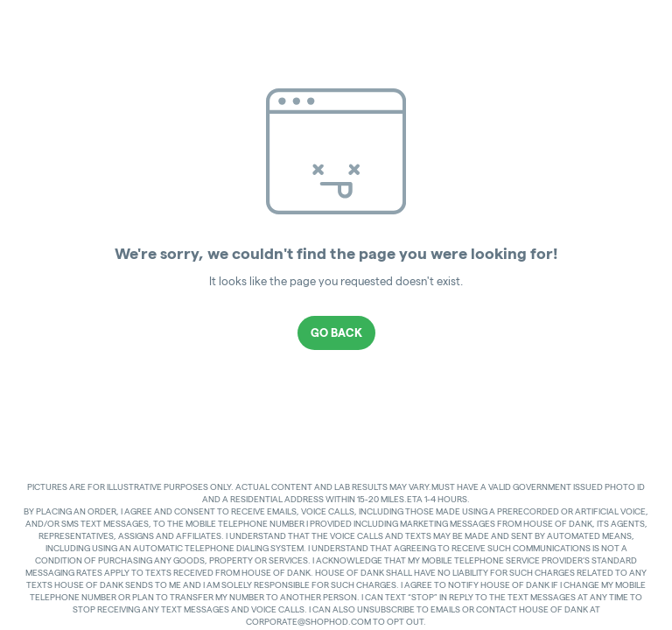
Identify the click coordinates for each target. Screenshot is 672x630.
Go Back (336, 332)
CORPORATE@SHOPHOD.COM (308, 622)
